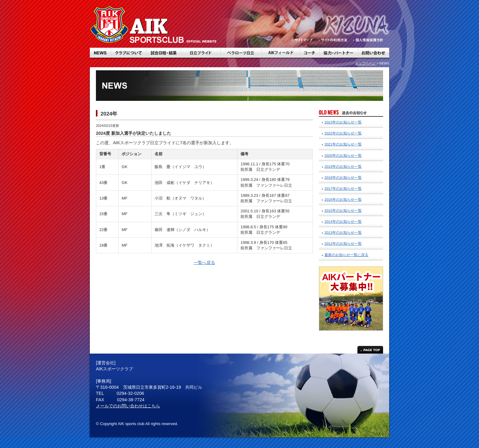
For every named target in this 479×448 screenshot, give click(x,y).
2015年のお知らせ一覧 (343, 211)
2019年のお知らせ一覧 (343, 167)
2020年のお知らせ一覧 (343, 156)
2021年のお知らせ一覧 (343, 144)
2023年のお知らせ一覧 (343, 122)
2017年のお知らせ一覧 (343, 189)
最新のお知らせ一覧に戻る (346, 255)
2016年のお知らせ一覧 (343, 200)
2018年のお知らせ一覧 (343, 178)
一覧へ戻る (204, 263)
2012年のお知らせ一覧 (343, 244)
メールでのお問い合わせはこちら (128, 406)
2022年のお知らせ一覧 (343, 133)
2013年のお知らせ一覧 (343, 233)
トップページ (365, 63)
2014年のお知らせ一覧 (343, 222)
